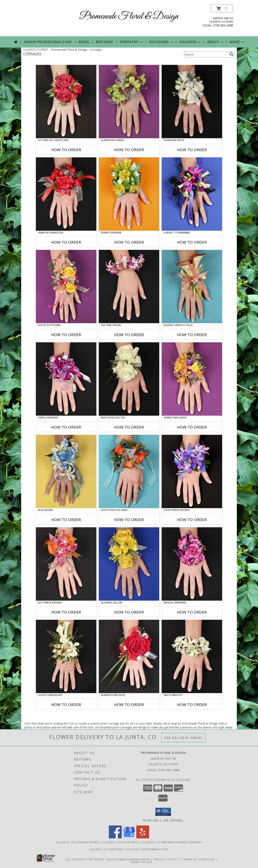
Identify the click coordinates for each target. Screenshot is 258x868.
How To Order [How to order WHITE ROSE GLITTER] (129, 427)
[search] (231, 54)
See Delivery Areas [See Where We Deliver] (183, 738)
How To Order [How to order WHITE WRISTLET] (192, 705)
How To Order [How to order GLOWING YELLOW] (129, 612)
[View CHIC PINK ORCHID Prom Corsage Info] (129, 287)
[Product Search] (206, 54)
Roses (84, 42)
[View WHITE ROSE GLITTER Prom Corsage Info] (129, 379)
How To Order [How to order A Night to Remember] (192, 242)
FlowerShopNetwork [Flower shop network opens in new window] (132, 859)
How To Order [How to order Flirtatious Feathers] (129, 520)
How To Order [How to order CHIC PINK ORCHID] (129, 335)
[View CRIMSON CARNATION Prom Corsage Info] (66, 194)
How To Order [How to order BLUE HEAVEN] (66, 520)
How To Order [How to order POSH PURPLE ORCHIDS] (192, 520)
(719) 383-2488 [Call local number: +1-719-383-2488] (223, 25)
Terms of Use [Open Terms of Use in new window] (142, 862)
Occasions (161, 42)
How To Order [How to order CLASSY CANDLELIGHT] (66, 705)
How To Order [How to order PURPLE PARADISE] (66, 427)
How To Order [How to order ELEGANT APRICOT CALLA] (192, 335)
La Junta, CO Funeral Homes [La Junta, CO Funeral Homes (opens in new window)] (78, 842)
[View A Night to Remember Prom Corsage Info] (192, 194)
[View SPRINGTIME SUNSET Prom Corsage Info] (192, 379)
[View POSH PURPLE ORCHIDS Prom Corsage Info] (192, 471)
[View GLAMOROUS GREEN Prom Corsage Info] (129, 102)
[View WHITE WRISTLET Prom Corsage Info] (192, 656)
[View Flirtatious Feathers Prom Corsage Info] (129, 471)
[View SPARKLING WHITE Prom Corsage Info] (192, 102)
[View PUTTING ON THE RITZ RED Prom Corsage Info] (66, 102)
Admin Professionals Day (48, 42)
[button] (222, 8)
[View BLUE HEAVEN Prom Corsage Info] (66, 471)
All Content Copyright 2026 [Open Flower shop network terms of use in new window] (89, 859)
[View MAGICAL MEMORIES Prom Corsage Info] (192, 564)
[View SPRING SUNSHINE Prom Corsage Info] (129, 194)
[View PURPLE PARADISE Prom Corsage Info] (66, 379)
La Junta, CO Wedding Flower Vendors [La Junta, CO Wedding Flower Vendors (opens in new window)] (172, 842)
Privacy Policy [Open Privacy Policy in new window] (166, 859)
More (237, 42)
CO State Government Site (147, 849)
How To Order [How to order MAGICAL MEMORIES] (192, 612)
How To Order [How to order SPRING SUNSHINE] (129, 242)
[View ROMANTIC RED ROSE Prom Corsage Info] (129, 656)
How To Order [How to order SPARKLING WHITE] (192, 150)
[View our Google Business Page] (129, 837)
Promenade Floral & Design (129, 16)
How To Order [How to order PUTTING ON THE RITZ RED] (66, 150)
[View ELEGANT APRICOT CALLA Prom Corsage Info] (192, 287)
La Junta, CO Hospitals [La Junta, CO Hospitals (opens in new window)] (121, 842)
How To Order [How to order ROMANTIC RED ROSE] (129, 705)
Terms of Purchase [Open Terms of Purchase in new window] (199, 859)
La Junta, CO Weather (106, 849)
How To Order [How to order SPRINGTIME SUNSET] (192, 427)
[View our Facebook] (115, 837)
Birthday (105, 42)
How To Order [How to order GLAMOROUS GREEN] (129, 150)
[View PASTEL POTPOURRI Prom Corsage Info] (66, 287)
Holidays (190, 42)
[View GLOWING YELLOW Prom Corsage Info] (129, 564)
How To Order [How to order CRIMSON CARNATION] (66, 242)
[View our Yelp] (143, 837)
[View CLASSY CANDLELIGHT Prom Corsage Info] (66, 656)
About (215, 42)
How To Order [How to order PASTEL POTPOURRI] (66, 335)
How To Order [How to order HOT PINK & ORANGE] (66, 612)
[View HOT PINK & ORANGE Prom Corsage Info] (66, 564)
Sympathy (132, 42)
